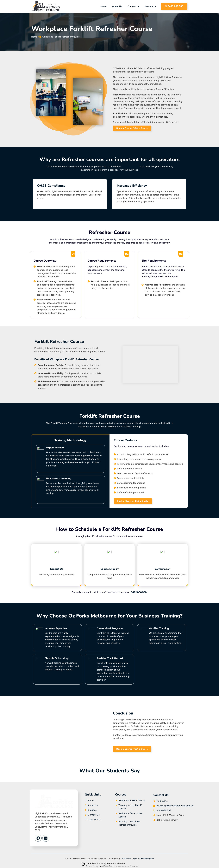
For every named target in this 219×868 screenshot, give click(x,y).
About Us (117, 6)
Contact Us (151, 6)
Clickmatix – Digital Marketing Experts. (138, 858)
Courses (133, 6)
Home (103, 6)
